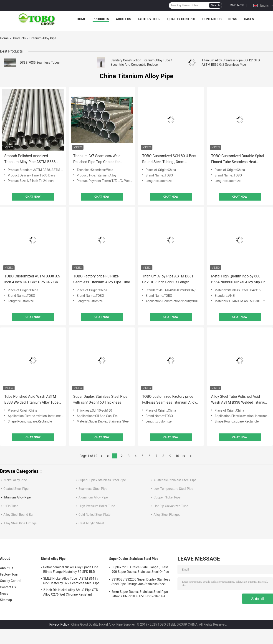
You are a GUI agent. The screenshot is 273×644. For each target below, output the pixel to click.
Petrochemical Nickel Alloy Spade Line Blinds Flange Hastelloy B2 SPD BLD (71, 569)
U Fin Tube (11, 506)
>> (184, 456)
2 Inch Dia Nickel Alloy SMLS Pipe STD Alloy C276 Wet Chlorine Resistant (71, 592)
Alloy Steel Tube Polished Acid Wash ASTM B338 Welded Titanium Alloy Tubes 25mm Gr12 (240, 400)
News (233, 19)
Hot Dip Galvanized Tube (171, 506)
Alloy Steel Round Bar (19, 515)
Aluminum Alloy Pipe (93, 497)
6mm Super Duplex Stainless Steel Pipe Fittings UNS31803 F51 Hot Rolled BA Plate (140, 595)
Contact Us (212, 19)
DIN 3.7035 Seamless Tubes (40, 63)
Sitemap (6, 600)
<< (108, 456)
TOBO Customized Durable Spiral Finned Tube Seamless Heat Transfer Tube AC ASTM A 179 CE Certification (238, 159)
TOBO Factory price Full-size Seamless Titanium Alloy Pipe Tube (102, 279)
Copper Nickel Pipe (167, 497)
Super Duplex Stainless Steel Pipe (102, 480)
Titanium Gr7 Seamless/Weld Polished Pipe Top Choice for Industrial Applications (97, 159)
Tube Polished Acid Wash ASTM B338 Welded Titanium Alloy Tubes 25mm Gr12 (32, 400)
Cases (249, 19)
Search (215, 5)
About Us (123, 19)
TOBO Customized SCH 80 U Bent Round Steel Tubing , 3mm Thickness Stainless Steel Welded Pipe (169, 159)
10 (177, 456)
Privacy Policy (59, 624)
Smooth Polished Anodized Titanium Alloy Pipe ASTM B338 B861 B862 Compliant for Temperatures (30, 159)
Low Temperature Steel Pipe (173, 489)
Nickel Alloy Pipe (15, 480)
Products (101, 19)
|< (101, 456)
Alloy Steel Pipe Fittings (20, 523)
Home (81, 19)
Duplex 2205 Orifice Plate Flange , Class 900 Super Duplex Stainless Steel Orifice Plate (140, 570)
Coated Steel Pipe (16, 489)
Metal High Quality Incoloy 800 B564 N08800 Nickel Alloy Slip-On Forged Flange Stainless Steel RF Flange (238, 280)
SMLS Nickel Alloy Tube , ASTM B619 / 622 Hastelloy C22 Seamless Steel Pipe (71, 581)
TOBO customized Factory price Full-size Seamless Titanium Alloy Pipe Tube (169, 400)
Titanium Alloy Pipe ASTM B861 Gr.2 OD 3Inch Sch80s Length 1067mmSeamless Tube (168, 280)
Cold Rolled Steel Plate (95, 515)
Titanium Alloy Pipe (17, 497)
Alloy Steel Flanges (167, 515)
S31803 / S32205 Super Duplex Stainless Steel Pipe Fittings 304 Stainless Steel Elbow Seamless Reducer (141, 582)
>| (191, 456)
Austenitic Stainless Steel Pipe (175, 480)
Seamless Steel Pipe (93, 489)
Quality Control (182, 19)
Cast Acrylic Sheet (91, 523)
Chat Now (237, 5)
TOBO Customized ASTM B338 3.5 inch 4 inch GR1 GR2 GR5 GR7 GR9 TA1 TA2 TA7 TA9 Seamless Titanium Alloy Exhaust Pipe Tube (32, 280)
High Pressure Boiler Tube (97, 506)
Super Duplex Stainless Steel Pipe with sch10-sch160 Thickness (100, 399)
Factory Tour (149, 19)
